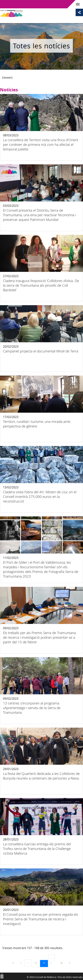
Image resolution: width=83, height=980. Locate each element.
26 (63, 963)
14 (45, 963)
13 (37, 963)
